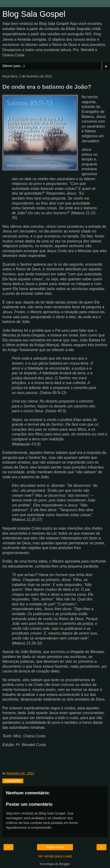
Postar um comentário (29, 804)
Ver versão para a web (55, 856)
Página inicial (55, 847)
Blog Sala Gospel (34, 14)
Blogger (64, 864)
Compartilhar (13, 781)
